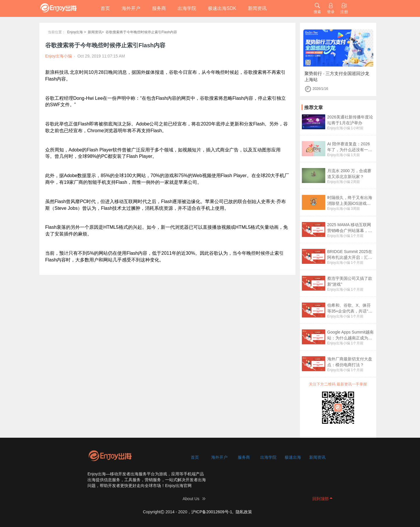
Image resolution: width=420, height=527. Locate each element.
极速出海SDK (222, 8)
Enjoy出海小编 (339, 128)
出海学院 (187, 8)
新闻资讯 (257, 8)
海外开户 (131, 8)
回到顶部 (321, 499)
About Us (191, 499)
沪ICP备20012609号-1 (212, 512)
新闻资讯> (96, 32)
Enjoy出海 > (76, 32)
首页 (105, 8)
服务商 (159, 8)
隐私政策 (244, 512)
